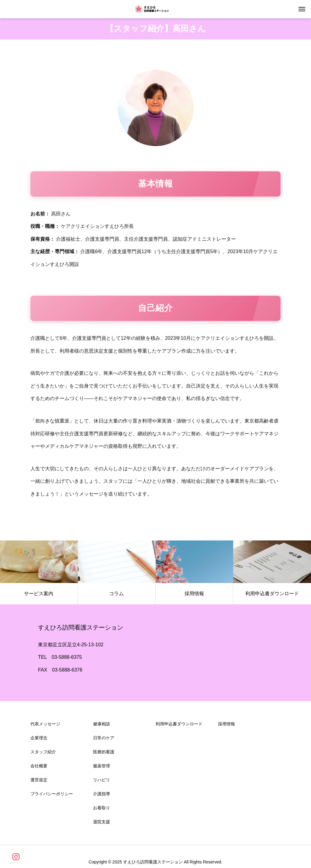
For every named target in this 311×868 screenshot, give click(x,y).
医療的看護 (104, 754)
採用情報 (226, 726)
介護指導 (102, 796)
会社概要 (39, 768)
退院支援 (102, 824)
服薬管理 (102, 768)
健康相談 (102, 726)
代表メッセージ (45, 726)
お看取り (102, 810)
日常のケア (104, 740)
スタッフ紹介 (43, 754)
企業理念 (39, 740)
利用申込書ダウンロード (179, 726)
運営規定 (39, 782)
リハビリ (102, 782)
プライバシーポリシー (52, 796)
